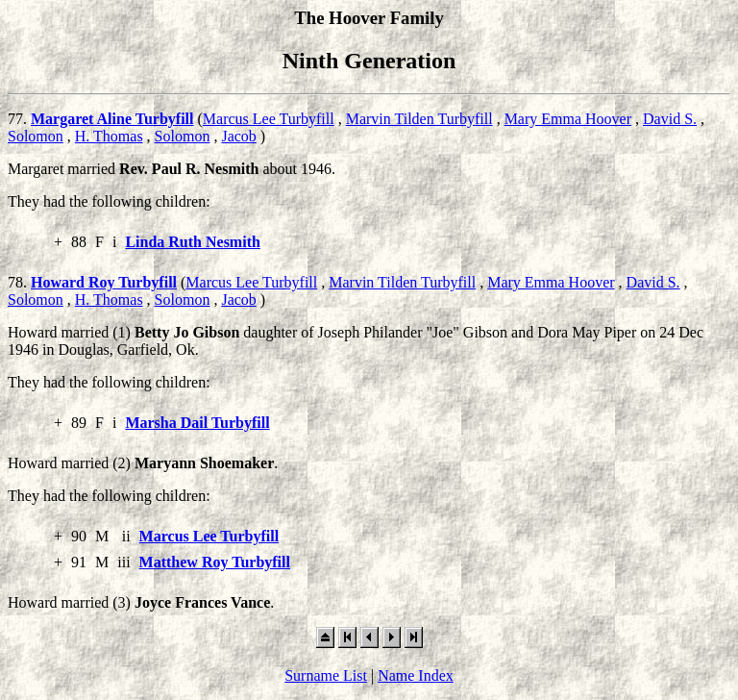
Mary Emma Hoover (568, 119)
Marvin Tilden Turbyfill (419, 119)
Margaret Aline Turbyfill (112, 119)
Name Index (416, 675)
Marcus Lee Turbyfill (269, 119)
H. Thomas (109, 136)
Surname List (326, 675)
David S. (670, 119)
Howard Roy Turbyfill (104, 282)
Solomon (36, 136)
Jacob (238, 136)
